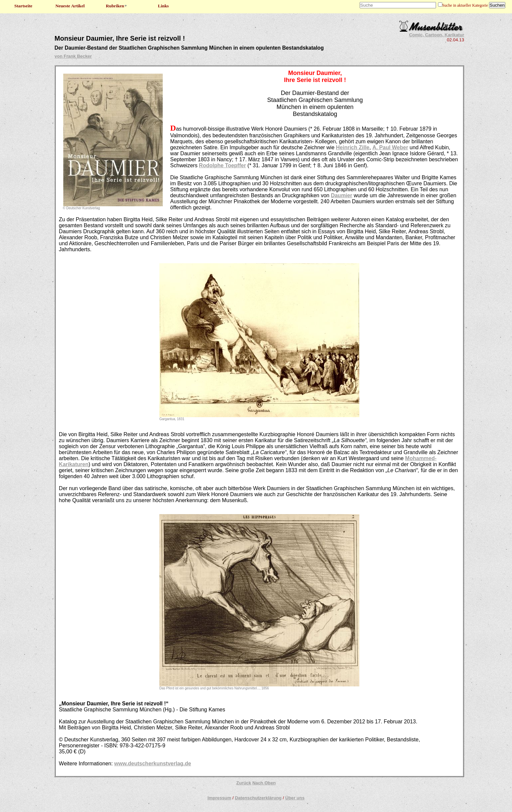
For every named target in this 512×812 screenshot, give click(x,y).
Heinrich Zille (353, 147)
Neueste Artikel (70, 6)
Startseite (23, 6)
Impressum (219, 798)
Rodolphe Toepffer (222, 165)
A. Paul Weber (390, 147)
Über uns (295, 798)
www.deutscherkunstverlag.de (153, 764)
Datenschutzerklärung (258, 798)
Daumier (342, 195)
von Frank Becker (73, 56)
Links (163, 6)
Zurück (244, 783)
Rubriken (117, 6)
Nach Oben (264, 783)
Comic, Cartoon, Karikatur (436, 35)
